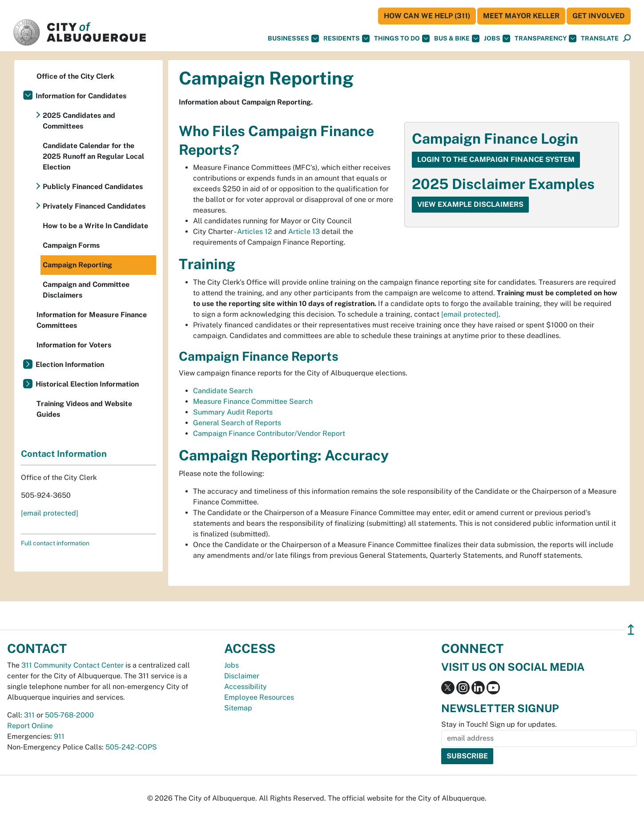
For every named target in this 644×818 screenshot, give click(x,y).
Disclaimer (242, 676)
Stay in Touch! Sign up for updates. (499, 724)
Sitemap (238, 708)
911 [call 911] (59, 736)
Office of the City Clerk (75, 76)
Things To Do (402, 38)
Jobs (497, 38)
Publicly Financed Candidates (93, 187)
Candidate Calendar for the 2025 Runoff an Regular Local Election (93, 156)
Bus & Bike (457, 38)
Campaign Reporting (77, 265)
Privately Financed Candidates (94, 206)
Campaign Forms (71, 245)
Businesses (293, 38)
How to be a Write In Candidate (95, 226)
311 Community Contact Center (72, 665)
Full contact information (55, 543)
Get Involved (599, 16)
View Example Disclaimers (470, 204)
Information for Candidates (81, 96)
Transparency (545, 38)
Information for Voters (74, 345)
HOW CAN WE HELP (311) (427, 16)
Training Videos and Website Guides (84, 409)
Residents (346, 38)
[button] (600, 38)
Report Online (30, 726)
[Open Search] (627, 38)
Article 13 (304, 232)
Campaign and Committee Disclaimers (86, 290)
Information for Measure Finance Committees (92, 320)
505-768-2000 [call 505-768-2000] (69, 715)
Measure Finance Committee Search (253, 401)
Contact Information (64, 454)
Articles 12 (255, 232)
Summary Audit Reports (233, 412)
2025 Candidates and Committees (79, 121)
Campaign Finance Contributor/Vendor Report (269, 433)
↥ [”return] (631, 630)
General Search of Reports (237, 423)
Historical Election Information (87, 384)
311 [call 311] (29, 715)
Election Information (70, 365)
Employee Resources (259, 697)
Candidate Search (223, 391)
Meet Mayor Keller (521, 16)
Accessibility (246, 687)
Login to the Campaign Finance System (496, 159)
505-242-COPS (131, 747)
